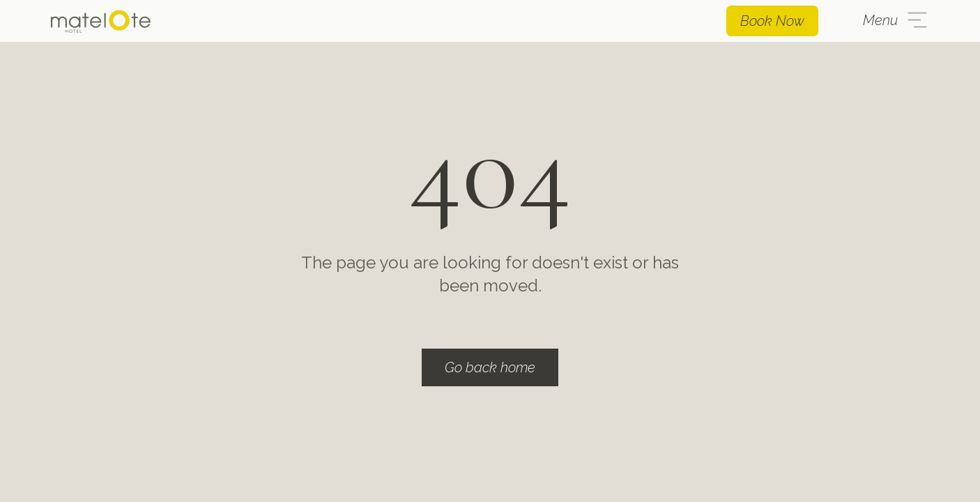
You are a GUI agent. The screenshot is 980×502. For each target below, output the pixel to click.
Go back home (490, 367)
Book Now (772, 21)
